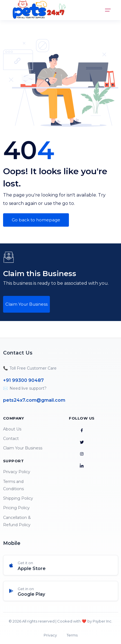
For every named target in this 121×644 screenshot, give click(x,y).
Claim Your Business (26, 304)
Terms (72, 635)
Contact (11, 439)
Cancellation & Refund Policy (17, 521)
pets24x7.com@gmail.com (34, 400)
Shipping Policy (18, 498)
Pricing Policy (16, 508)
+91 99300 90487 (23, 380)
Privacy (50, 635)
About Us (12, 429)
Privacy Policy (17, 472)
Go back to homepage (36, 220)
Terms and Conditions (13, 485)
